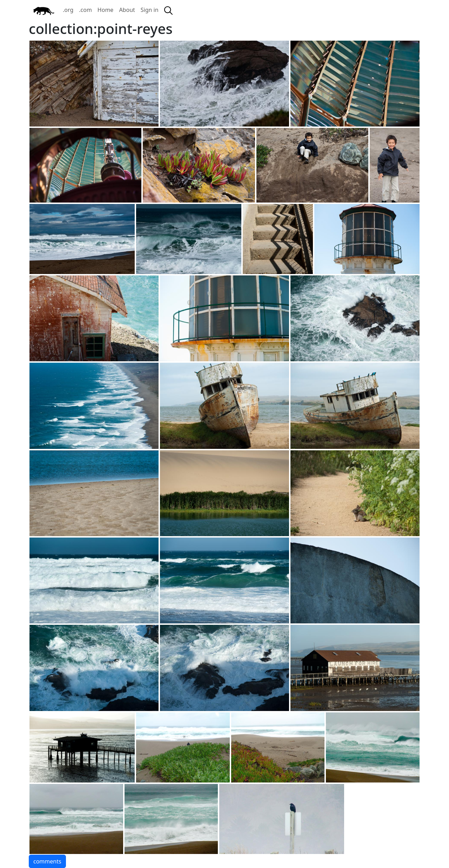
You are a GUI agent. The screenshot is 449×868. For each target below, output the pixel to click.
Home (106, 10)
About (127, 10)
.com (85, 10)
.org (68, 10)
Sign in (150, 10)
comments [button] (47, 861)
